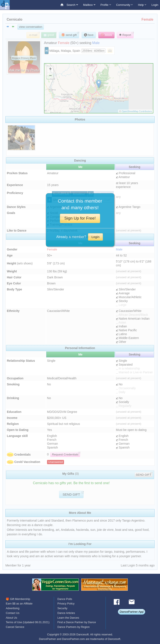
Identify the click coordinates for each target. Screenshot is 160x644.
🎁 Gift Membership (18, 599)
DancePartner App (132, 612)
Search (71, 5)
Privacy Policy (66, 604)
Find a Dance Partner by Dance (77, 622)
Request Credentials (65, 454)
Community (123, 5)
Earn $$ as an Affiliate (19, 604)
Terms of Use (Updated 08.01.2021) (28, 622)
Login (155, 5)
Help (141, 5)
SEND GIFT (144, 475)
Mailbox (88, 5)
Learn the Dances (68, 618)
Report (125, 35)
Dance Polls (65, 599)
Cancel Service (15, 627)
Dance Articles (66, 613)
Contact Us (13, 613)
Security (62, 608)
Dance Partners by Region (73, 627)
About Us (11, 618)
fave (89, 35)
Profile (104, 5)
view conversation (31, 27)
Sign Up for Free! (80, 218)
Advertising (13, 608)
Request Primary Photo (24, 58)
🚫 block (106, 35)
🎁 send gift (69, 35)
